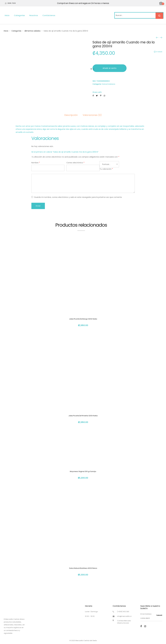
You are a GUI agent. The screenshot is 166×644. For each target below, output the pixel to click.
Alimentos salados (32, 31)
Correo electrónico (75, 163)
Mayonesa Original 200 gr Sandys (83, 471)
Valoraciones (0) (92, 115)
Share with (97, 92)
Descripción (71, 115)
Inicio (7, 15)
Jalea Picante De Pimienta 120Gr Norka (83, 416)
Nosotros (34, 15)
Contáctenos (49, 15)
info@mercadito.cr (124, 616)
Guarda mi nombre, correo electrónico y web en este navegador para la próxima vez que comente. (78, 197)
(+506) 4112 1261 (123, 612)
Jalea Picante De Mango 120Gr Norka (83, 319)
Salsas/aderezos (109, 84)
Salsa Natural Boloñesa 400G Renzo (83, 568)
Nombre (36, 163)
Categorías (19, 15)
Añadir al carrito (110, 68)
